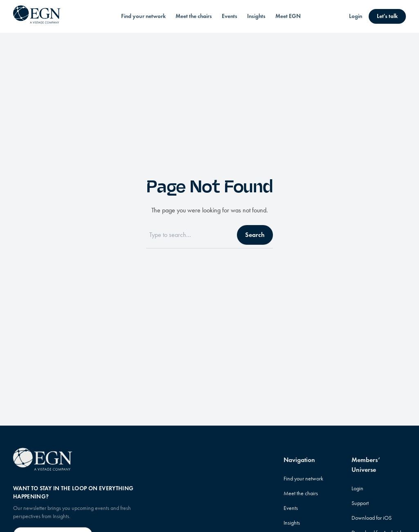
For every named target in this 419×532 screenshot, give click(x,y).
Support (360, 503)
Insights (256, 16)
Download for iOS (372, 518)
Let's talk (387, 16)
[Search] (189, 235)
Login (356, 16)
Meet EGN (288, 16)
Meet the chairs (194, 16)
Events (230, 16)
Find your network (143, 16)
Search (255, 235)
